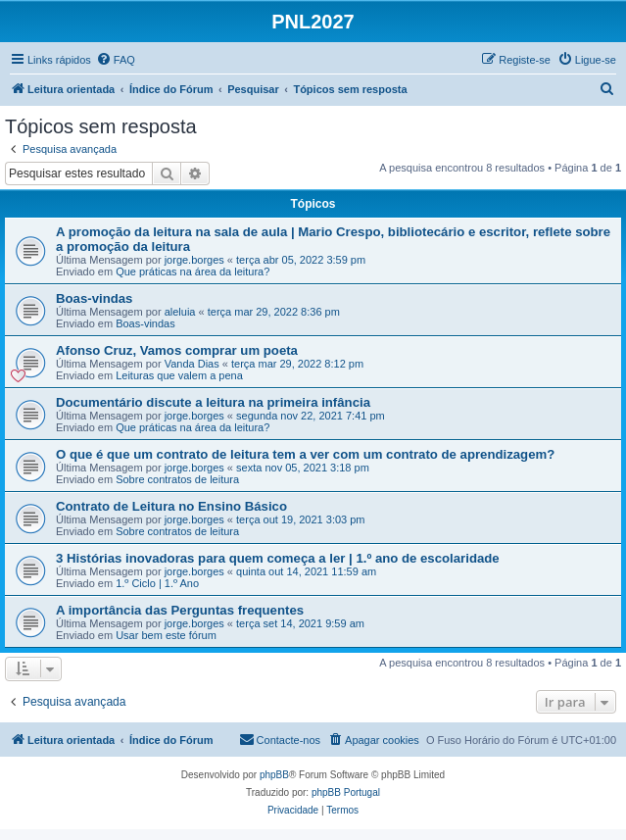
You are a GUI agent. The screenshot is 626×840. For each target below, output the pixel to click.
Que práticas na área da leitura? (193, 272)
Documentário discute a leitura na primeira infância (213, 402)
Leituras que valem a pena (179, 375)
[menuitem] (116, 60)
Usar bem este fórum (166, 635)
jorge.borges (194, 260)
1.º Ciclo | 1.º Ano (157, 583)
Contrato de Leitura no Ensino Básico (171, 506)
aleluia (180, 312)
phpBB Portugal (346, 792)
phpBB (274, 775)
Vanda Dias (192, 364)
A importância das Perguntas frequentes (180, 610)
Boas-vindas (94, 298)
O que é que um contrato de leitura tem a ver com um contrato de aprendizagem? (305, 454)
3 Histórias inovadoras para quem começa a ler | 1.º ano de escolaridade (278, 558)
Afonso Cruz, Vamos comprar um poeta (177, 350)
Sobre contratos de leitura (177, 479)
